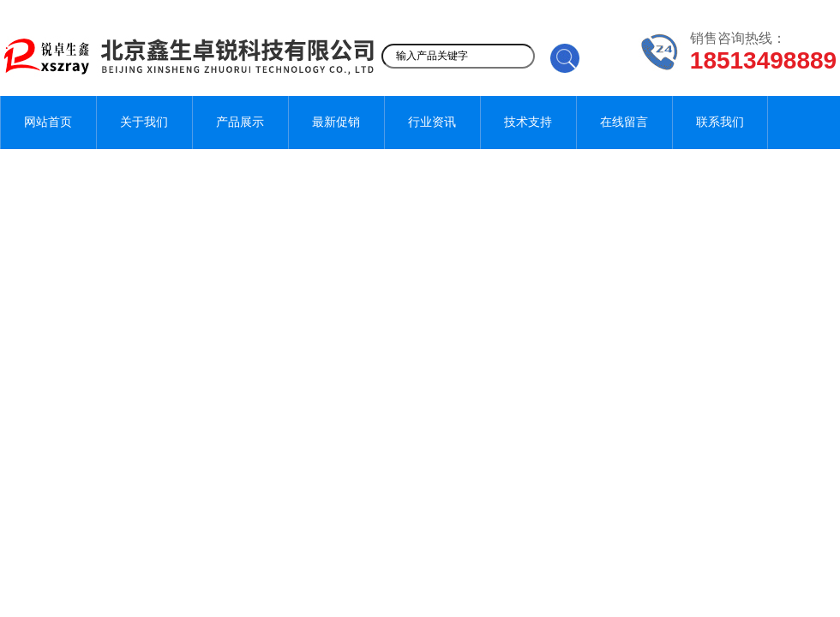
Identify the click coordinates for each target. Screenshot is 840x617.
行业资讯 (432, 122)
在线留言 (624, 122)
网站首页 (48, 122)
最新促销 (336, 122)
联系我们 (720, 122)
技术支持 (528, 122)
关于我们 (144, 122)
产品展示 (240, 122)
